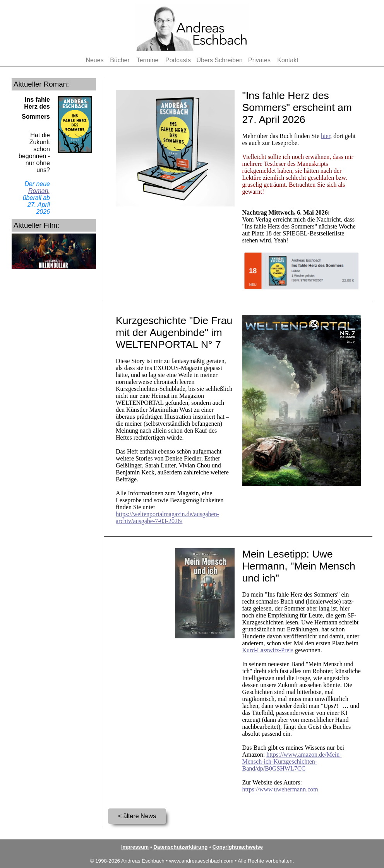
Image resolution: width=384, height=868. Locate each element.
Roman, (39, 191)
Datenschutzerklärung (180, 847)
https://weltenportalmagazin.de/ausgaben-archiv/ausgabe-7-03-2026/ (167, 518)
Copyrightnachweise (238, 847)
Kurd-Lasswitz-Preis (268, 650)
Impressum (135, 847)
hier (326, 136)
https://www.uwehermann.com (280, 789)
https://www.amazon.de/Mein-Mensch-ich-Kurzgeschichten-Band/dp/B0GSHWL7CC (292, 761)
